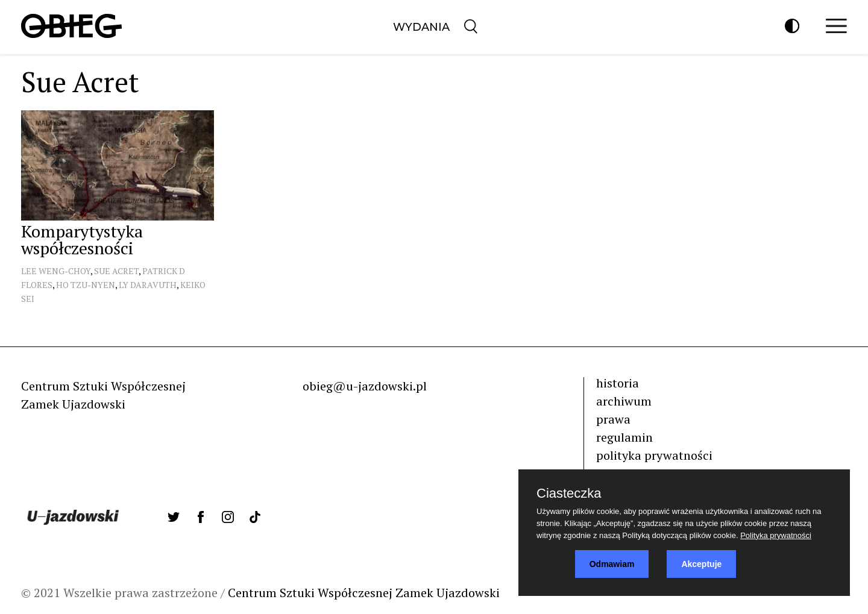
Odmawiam (612, 564)
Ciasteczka (569, 493)
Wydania (421, 27)
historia (618, 383)
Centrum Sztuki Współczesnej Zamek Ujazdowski (364, 593)
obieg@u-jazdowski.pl (365, 386)
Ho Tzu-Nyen (86, 285)
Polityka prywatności (776, 535)
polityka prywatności (654, 455)
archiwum (624, 401)
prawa (613, 419)
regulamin (624, 437)
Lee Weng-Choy (56, 271)
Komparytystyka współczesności (82, 240)
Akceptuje (701, 564)
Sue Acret (116, 271)
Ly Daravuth (148, 285)
